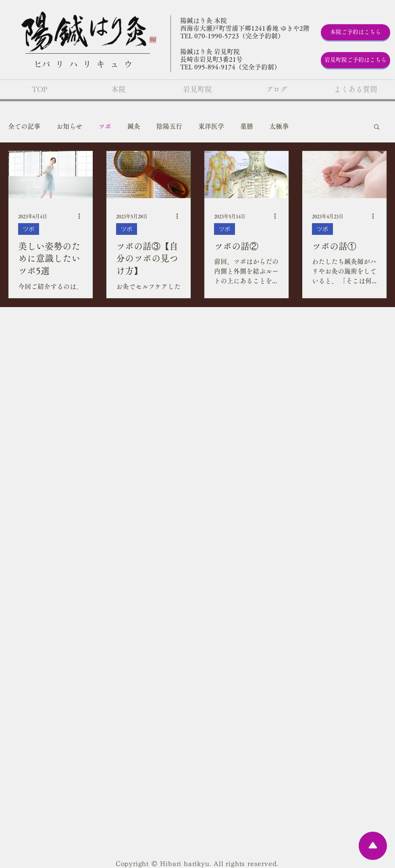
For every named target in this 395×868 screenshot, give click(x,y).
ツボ (105, 126)
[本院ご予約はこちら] (355, 32)
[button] (377, 127)
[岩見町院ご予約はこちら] (355, 60)
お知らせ (69, 126)
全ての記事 (24, 126)
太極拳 (279, 126)
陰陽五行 (169, 126)
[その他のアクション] (82, 216)
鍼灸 (134, 126)
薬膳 (247, 126)
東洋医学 (211, 126)
